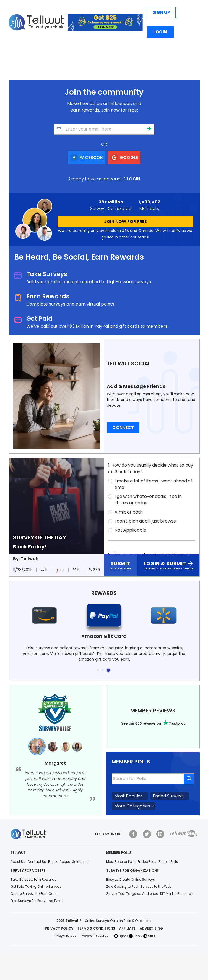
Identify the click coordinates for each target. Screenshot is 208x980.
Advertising (151, 928)
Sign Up (161, 12)
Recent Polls (168, 862)
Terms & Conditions (96, 928)
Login (160, 32)
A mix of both (129, 512)
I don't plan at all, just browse (145, 521)
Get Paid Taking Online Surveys (36, 887)
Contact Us (37, 862)
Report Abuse (59, 862)
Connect (123, 427)
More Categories (132, 806)
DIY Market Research (177, 894)
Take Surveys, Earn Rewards (33, 879)
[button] (98, 670)
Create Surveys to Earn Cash (34, 894)
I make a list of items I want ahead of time (153, 484)
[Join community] (149, 129)
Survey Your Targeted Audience (132, 894)
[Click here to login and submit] (168, 565)
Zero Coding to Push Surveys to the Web (139, 887)
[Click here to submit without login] (121, 565)
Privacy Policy (59, 928)
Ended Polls (147, 862)
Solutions (80, 862)
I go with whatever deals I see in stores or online (148, 500)
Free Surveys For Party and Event (37, 901)
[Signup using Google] (124, 158)
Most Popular (128, 796)
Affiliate (127, 928)
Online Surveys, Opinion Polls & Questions (118, 921)
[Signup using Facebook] (87, 158)
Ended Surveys (168, 796)
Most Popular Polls (121, 862)
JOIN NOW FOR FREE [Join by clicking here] (125, 222)
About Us (18, 862)
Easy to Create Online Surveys (131, 879)
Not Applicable (130, 530)
